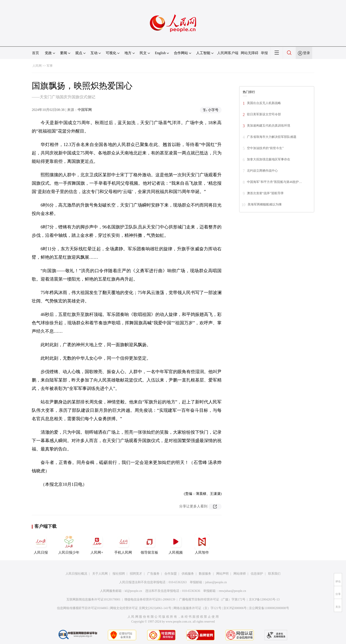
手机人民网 (123, 544)
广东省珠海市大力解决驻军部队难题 (272, 137)
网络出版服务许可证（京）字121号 (197, 608)
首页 (36, 53)
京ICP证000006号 (235, 608)
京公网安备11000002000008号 (269, 608)
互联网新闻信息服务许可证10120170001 (93, 599)
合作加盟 (171, 574)
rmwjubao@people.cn (232, 591)
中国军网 (85, 110)
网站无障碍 (250, 53)
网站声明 (222, 574)
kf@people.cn (133, 591)
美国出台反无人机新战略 (264, 103)
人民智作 (202, 544)
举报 (264, 53)
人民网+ (97, 544)
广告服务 (153, 574)
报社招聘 (119, 574)
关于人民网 (100, 574)
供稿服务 (188, 574)
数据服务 (205, 574)
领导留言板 (149, 544)
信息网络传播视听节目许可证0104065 (82, 608)
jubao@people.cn (216, 582)
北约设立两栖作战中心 (262, 171)
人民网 (37, 66)
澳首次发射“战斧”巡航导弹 (265, 193)
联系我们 (274, 574)
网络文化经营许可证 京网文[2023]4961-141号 (141, 608)
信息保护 (257, 574)
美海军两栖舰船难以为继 (265, 204)
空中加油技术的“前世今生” (265, 148)
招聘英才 (136, 574)
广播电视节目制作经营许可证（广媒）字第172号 (212, 599)
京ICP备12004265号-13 (264, 599)
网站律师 (240, 574)
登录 (307, 53)
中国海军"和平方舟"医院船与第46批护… (274, 182)
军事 (50, 66)
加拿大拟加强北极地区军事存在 (269, 159)
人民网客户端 (228, 53)
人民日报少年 (69, 544)
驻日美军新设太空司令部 (264, 114)
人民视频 (176, 544)
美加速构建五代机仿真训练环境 (269, 126)
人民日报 (41, 544)
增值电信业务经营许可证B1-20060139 (150, 599)
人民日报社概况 (76, 574)
